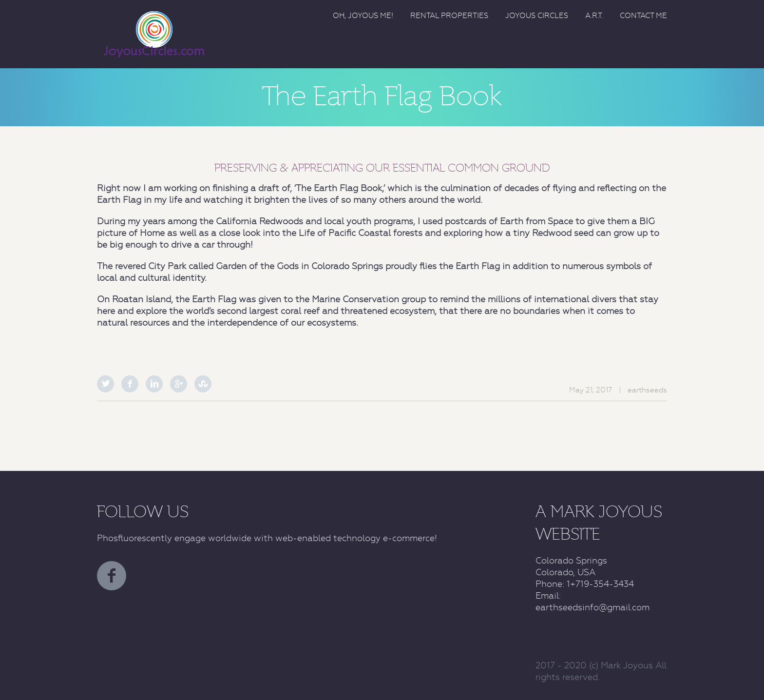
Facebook (130, 384)
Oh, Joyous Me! (363, 16)
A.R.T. (594, 16)
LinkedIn (154, 384)
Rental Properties (449, 16)
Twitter (105, 384)
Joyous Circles (537, 16)
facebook (112, 576)
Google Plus (179, 384)
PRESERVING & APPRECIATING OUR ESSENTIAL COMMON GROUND (382, 168)
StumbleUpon (203, 384)
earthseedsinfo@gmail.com (592, 607)
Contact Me (643, 16)
